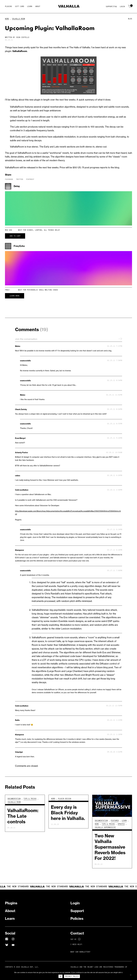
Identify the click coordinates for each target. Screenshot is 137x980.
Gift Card (20, 6)
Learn (30, 6)
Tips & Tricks (30, 799)
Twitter (20, 179)
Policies (77, 918)
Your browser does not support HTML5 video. (68, 208)
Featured (115, 821)
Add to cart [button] (15, 236)
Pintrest (30, 179)
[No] (131, 975)
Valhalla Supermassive (105, 827)
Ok (60, 976)
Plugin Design (65, 799)
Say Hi (75, 939)
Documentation (14, 799)
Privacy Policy (72, 976)
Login (122, 6)
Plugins (8, 6)
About (38, 6)
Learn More (15, 296)
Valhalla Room (18, 19)
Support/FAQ (111, 6)
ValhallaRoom (20, 51)
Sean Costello (23, 37)
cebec (18, 476)
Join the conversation (69, 339)
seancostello (25, 361)
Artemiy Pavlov (22, 453)
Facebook (9, 179)
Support (77, 911)
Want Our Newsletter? (80, 952)
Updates (121, 824)
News (7, 19)
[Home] (68, 7)
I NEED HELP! (76, 944)
